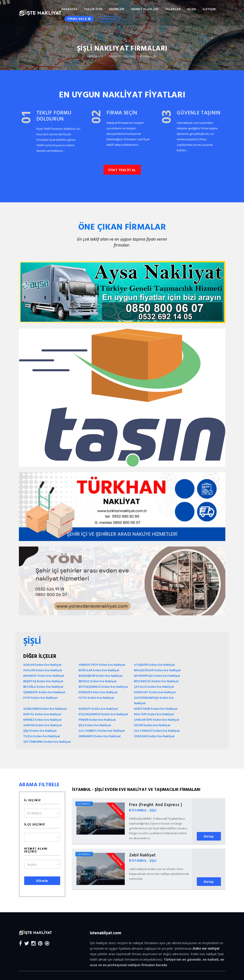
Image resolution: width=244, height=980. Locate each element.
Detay (209, 836)
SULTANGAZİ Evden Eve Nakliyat (157, 731)
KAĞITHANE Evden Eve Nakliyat (156, 709)
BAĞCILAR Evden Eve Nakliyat (99, 670)
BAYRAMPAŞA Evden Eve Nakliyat (157, 676)
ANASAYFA (69, 9)
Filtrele (42, 881)
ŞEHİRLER (117, 9)
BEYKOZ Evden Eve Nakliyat (98, 681)
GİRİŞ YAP (108, 21)
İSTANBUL (140, 810)
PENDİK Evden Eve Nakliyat (97, 720)
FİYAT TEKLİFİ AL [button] (122, 170)
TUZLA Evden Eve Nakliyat (42, 736)
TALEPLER (173, 9)
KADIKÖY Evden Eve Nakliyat (98, 709)
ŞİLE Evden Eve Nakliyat (95, 725)
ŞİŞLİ (153, 810)
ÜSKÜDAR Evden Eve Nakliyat (154, 736)
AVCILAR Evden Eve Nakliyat (43, 670)
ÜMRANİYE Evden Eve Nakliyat (100, 736)
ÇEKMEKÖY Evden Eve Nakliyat (44, 692)
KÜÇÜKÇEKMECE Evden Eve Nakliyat (103, 714)
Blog (192, 9)
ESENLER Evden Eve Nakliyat (98, 692)
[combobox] (42, 813)
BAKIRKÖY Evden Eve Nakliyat (44, 676)
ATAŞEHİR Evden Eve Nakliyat (154, 665)
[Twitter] (27, 943)
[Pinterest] (40, 943)
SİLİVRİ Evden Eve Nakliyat (152, 725)
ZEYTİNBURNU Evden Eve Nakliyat (47, 742)
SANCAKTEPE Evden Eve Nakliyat (157, 720)
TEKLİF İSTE (93, 9)
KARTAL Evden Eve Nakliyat (42, 714)
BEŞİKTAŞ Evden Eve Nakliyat (43, 681)
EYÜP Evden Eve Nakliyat (40, 698)
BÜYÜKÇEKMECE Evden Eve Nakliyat (103, 687)
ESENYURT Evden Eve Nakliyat (155, 692)
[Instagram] (33, 943)
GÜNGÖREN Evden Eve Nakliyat (45, 709)
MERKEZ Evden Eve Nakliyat (42, 720)
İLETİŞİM (209, 9)
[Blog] (47, 943)
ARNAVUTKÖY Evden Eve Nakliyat (102, 665)
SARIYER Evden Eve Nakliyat (42, 725)
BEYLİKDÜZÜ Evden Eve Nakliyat (156, 681)
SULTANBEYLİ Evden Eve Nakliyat (102, 731)
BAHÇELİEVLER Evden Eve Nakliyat (157, 670)
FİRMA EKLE (79, 20)
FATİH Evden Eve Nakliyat (96, 698)
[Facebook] (20, 943)
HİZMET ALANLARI (145, 9)
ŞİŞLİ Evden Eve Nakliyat (40, 731)
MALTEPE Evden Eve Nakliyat (154, 714)
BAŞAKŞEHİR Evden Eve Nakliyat (101, 676)
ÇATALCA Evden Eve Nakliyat (154, 687)
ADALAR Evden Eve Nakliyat (42, 665)
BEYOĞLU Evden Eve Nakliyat (43, 687)
